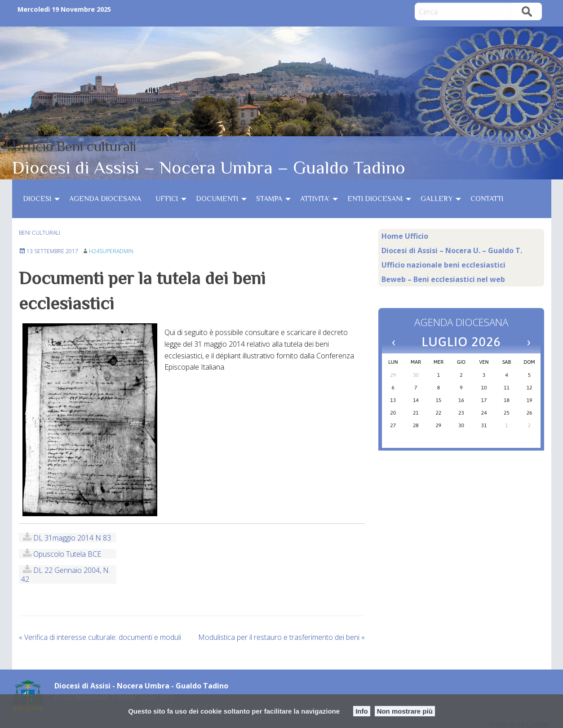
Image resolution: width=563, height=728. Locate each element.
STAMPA (269, 199)
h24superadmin (111, 251)
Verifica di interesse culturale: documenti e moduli (100, 637)
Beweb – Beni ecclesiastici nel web (443, 279)
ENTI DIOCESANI (375, 199)
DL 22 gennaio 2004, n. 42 (66, 574)
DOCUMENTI (217, 199)
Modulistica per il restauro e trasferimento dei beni (281, 637)
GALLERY (437, 199)
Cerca (527, 11)
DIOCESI (37, 199)
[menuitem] (39, 199)
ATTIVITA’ (315, 199)
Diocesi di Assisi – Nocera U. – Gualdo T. (452, 250)
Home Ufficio (405, 236)
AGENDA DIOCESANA (105, 199)
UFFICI (167, 199)
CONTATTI (487, 199)
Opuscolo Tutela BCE (67, 554)
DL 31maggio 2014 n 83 (72, 538)
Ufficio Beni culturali (74, 146)
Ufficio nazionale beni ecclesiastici (443, 265)
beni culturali (40, 233)
